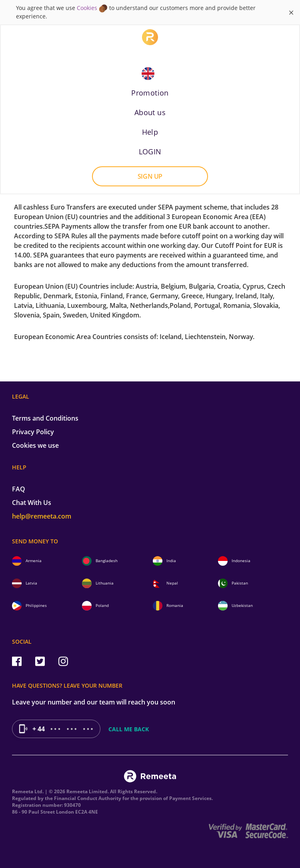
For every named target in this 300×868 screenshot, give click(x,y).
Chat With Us (32, 503)
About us (150, 112)
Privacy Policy (33, 432)
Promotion (150, 93)
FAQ (19, 489)
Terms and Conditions (45, 418)
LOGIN (150, 152)
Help (150, 132)
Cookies (87, 8)
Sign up (150, 176)
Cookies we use (35, 445)
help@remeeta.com (42, 516)
